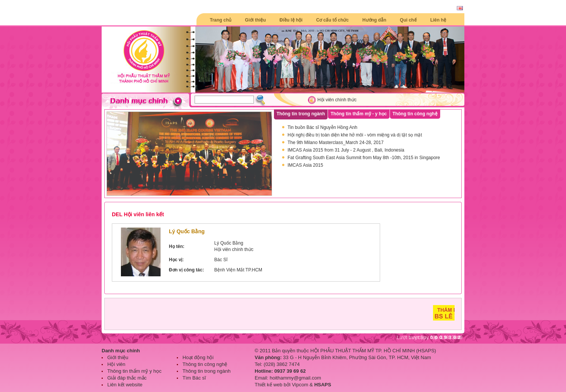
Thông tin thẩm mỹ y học (134, 371)
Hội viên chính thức (337, 100)
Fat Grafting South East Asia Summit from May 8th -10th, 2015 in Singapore (364, 158)
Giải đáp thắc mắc (127, 378)
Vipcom (300, 385)
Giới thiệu (255, 20)
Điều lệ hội (291, 20)
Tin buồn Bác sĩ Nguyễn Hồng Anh (322, 127)
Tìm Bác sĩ (194, 378)
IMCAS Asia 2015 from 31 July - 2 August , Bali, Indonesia (346, 150)
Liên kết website (125, 385)
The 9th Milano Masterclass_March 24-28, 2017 (336, 143)
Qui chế (408, 20)
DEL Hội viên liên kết (138, 214)
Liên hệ (438, 20)
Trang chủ (220, 20)
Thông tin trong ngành (206, 371)
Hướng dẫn (374, 20)
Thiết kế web (268, 385)
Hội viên (116, 364)
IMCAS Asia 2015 (305, 165)
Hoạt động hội (198, 357)
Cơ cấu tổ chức (332, 20)
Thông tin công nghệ (205, 364)
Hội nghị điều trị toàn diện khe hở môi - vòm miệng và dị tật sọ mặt (355, 135)
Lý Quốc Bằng (187, 231)
